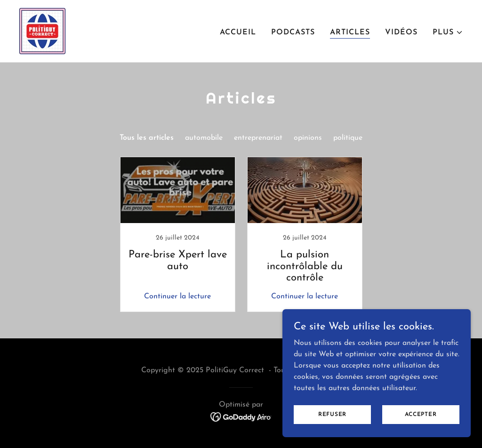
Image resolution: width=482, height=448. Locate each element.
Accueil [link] (238, 32)
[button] (448, 32)
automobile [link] (204, 138)
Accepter (421, 414)
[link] (42, 31)
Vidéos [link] (401, 32)
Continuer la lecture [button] (177, 296)
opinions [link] (308, 138)
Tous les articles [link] (147, 138)
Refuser (332, 414)
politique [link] (348, 138)
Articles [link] (350, 32)
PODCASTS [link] (293, 32)
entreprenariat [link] (258, 138)
